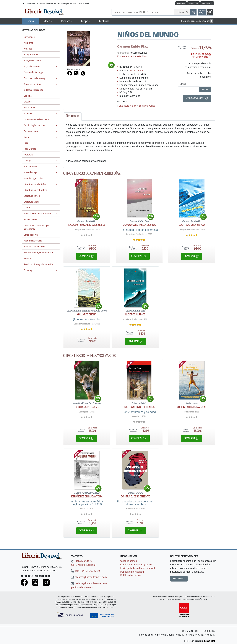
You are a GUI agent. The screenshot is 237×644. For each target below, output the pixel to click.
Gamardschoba (87, 314)
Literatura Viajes (128, 106)
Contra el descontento (135, 496)
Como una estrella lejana (139, 225)
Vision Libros (136, 70)
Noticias (193, 3)
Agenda (181, 3)
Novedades (29, 37)
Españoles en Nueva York (87, 496)
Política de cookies (131, 575)
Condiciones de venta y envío (136, 564)
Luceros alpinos (135, 314)
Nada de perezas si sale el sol (87, 225)
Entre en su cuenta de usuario (197, 21)
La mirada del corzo (87, 407)
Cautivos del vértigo (192, 225)
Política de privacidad (132, 572)
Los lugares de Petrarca (139, 407)
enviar (205, 89)
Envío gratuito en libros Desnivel (75, 3)
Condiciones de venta (50, 3)
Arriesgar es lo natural (192, 407)
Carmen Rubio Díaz (132, 46)
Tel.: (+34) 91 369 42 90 (85, 571)
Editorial (207, 3)
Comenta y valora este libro (132, 56)
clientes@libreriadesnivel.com (89, 577)
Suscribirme (179, 579)
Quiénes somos (31, 3)
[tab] (72, 117)
